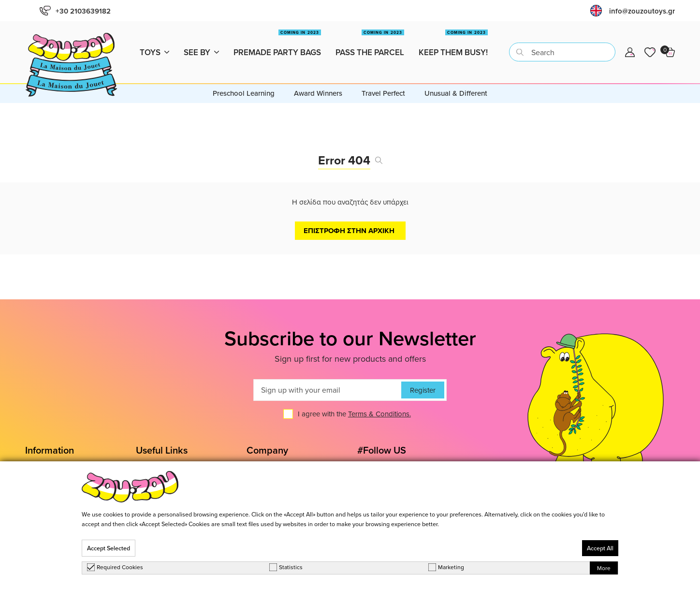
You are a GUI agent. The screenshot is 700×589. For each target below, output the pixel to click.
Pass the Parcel (370, 38)
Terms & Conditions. (379, 393)
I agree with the (354, 393)
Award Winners (318, 72)
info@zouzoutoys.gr (642, 11)
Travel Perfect (383, 72)
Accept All (600, 548)
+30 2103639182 (75, 11)
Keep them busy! (453, 38)
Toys (154, 42)
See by (201, 42)
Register (423, 369)
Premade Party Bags (277, 38)
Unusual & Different (456, 72)
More (604, 568)
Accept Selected (109, 548)
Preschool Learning (244, 72)
